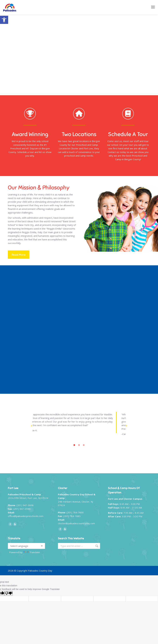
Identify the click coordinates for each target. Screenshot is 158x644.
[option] (79, 422)
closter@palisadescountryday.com (76, 523)
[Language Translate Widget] (26, 546)
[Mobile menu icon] (153, 7)
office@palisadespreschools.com (26, 516)
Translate (31, 552)
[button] (4, 20)
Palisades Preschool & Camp (24, 494)
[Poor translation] (9, 593)
